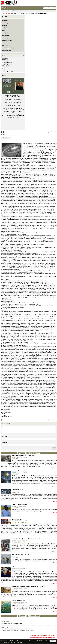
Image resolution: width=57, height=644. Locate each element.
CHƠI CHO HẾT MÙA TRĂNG (19, 471)
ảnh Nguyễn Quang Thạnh (7, 64)
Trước (51, 132)
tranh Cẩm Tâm (20, 604)
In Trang (2, 420)
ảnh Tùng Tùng (5, 68)
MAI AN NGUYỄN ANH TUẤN (18, 542)
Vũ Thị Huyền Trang (6, 138)
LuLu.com (21, 108)
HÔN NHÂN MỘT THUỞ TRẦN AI (20, 505)
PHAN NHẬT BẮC (16, 474)
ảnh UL (3, 70)
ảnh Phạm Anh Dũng (6, 67)
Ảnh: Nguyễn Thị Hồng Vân (7, 71)
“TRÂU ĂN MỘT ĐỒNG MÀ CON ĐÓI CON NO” (23, 456)
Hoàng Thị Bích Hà (15, 459)
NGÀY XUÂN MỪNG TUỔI (18, 601)
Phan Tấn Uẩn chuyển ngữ (25, 522)
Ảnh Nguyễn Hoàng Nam (7, 63)
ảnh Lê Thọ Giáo (5, 61)
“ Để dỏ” (14, 567)
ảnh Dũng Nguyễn (5, 60)
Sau (54, 132)
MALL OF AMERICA (17, 519)
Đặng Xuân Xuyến (15, 492)
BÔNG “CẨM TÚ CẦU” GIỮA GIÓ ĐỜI (21, 555)
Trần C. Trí (14, 604)
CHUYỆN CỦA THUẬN (17, 489)
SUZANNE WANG (16, 522)
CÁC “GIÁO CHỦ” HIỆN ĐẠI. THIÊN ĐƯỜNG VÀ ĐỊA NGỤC (26, 539)
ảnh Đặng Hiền (5, 58)
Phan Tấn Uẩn (15, 590)
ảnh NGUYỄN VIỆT (6, 65)
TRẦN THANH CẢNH (16, 570)
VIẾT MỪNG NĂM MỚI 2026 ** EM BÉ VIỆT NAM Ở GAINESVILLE (28, 587)
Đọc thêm (53, 468)
